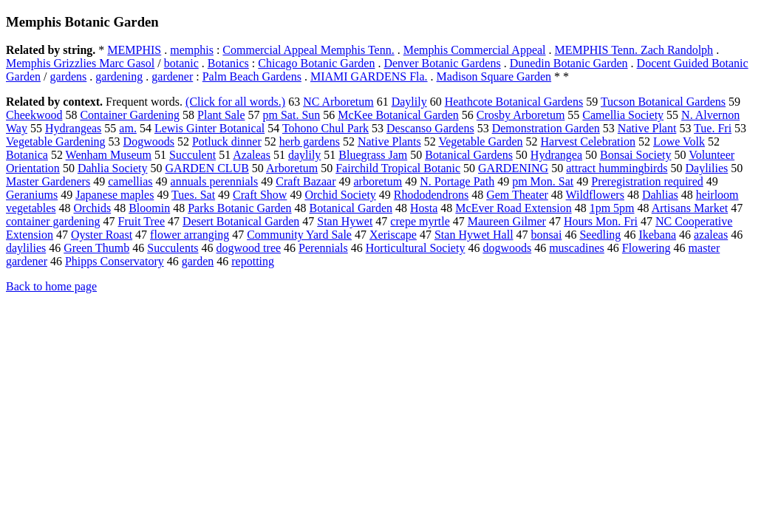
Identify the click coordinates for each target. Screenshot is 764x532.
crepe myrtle (420, 221)
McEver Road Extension (513, 208)
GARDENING (513, 168)
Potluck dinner (227, 141)
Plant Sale (221, 115)
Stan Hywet (345, 221)
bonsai (547, 235)
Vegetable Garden (480, 141)
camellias (130, 181)
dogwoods (507, 248)
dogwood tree (249, 248)
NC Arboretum (338, 102)
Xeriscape (393, 235)
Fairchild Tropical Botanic (398, 168)
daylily (304, 155)
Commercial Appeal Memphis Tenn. (308, 50)
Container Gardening (130, 115)
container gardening (53, 221)
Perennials (323, 248)
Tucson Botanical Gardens (663, 102)
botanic (181, 63)
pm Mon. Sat (543, 181)
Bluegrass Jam (373, 155)
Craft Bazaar (306, 181)
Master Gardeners (48, 181)
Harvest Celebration (588, 141)
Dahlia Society (113, 168)
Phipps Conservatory (115, 261)
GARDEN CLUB (207, 168)
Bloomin (149, 208)
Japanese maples (115, 195)
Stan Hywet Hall (474, 235)
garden (198, 261)
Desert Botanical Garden (241, 221)
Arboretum (292, 168)
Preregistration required (647, 181)
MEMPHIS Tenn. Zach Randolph (634, 50)
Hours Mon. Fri (601, 221)
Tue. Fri (713, 128)
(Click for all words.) (235, 102)
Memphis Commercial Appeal (475, 50)
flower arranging (190, 235)
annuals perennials (215, 181)
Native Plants (389, 141)
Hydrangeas (73, 128)
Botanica (27, 155)
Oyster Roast (102, 235)
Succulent (192, 155)
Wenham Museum (109, 155)
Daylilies (706, 168)
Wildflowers (595, 195)
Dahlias (660, 195)
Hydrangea (556, 155)
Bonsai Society (635, 155)
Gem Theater (517, 195)
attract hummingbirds (617, 168)
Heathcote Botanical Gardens (514, 102)
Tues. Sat (193, 195)
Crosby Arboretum (521, 115)
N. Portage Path (457, 181)
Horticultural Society (416, 248)
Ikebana (657, 235)
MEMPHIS (134, 50)
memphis (192, 50)
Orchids (93, 208)
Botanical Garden (351, 208)
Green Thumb (96, 248)
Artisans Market (690, 208)
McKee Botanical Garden (398, 115)
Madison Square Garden (494, 76)
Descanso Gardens (430, 128)
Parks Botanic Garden (239, 208)
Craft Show (260, 195)
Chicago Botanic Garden (316, 63)
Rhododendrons (431, 195)
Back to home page (51, 286)
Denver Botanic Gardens (442, 63)
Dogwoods (149, 141)
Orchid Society (340, 195)
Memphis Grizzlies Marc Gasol (80, 63)
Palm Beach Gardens (252, 76)
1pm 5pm (612, 208)
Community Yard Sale (299, 235)
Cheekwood (34, 115)
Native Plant (647, 128)
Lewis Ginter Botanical (209, 128)
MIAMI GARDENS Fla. (369, 76)
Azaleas (252, 155)
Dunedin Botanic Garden (569, 63)
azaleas (711, 235)
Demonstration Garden (546, 128)
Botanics (228, 63)
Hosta (424, 208)
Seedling (600, 235)
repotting (253, 261)
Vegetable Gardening (56, 141)
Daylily (409, 102)
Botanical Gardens (469, 155)
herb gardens (310, 141)
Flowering (647, 248)
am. (128, 128)
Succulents (173, 248)
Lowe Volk (679, 141)
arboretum (378, 181)
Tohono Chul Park (325, 128)
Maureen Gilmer (507, 221)
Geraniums (32, 195)
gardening (119, 76)
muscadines (577, 248)
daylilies (26, 248)
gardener (172, 76)
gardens (69, 76)
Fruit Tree (142, 221)
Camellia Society (623, 115)
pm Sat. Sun (292, 115)
